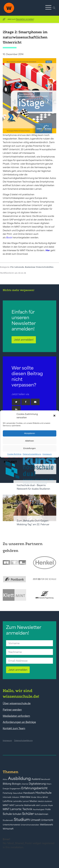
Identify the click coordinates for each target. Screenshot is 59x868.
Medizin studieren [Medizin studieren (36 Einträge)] (45, 801)
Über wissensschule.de (17, 703)
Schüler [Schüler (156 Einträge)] (28, 814)
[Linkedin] (16, 409)
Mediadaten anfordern (16, 716)
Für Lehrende (17, 267)
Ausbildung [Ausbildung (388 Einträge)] (19, 778)
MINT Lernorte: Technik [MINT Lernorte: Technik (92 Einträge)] (17, 809)
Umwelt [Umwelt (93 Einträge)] (35, 820)
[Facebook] (26, 402)
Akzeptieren (29, 433)
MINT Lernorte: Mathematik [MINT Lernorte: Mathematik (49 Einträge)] (22, 805)
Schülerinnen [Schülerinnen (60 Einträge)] (41, 814)
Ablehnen (29, 441)
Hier (48, 250)
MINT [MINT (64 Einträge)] (6, 805)
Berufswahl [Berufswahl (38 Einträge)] (46, 779)
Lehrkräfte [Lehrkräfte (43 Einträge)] (17, 801)
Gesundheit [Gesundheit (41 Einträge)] (18, 793)
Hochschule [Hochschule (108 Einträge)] (43, 793)
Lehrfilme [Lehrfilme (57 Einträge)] (8, 801)
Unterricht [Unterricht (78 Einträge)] (47, 820)
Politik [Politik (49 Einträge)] (48, 809)
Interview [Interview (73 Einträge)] (25, 797)
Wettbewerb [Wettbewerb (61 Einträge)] (46, 825)
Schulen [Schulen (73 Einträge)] (17, 814)
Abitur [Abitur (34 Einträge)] (5, 779)
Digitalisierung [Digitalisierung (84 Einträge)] (37, 784)
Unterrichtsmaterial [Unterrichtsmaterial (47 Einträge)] (11, 825)
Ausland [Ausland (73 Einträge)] (36, 779)
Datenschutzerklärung (32, 454)
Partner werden (12, 710)
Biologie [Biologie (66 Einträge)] (16, 784)
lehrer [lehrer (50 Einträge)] (45, 797)
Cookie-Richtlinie (14, 454)
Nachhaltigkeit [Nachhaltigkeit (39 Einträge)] (39, 810)
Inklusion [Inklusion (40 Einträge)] (16, 797)
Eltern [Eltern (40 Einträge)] (49, 784)
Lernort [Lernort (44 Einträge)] (26, 801)
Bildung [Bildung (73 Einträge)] (7, 784)
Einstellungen (29, 448)
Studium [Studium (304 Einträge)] (22, 819)
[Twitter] (16, 402)
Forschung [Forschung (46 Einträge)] (7, 793)
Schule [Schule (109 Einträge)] (7, 814)
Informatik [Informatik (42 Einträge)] (7, 797)
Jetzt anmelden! (24, 340)
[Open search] (54, 8)
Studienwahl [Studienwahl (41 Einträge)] (8, 820)
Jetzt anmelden (18, 670)
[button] (55, 416)
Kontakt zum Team (14, 728)
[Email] (35, 402)
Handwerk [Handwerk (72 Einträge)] (29, 793)
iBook (9, 237)
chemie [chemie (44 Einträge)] (25, 784)
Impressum (47, 454)
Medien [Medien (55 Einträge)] (33, 801)
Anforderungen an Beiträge (19, 722)
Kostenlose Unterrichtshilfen (39, 267)
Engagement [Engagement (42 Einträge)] (15, 789)
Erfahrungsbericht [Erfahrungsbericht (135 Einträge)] (34, 788)
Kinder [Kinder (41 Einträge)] (34, 797)
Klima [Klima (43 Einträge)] (39, 797)
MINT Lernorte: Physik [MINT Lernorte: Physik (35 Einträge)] (44, 805)
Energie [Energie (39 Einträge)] (6, 789)
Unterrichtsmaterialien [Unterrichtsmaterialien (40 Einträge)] (30, 825)
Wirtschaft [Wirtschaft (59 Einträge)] (8, 829)
